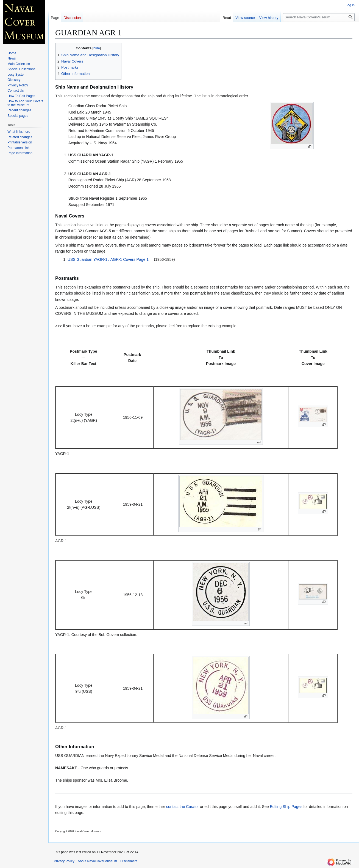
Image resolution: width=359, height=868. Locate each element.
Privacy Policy (64, 861)
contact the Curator (183, 807)
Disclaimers (129, 861)
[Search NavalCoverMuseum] (319, 17)
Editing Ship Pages (286, 807)
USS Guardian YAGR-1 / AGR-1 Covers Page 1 (108, 259)
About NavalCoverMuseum (97, 861)
